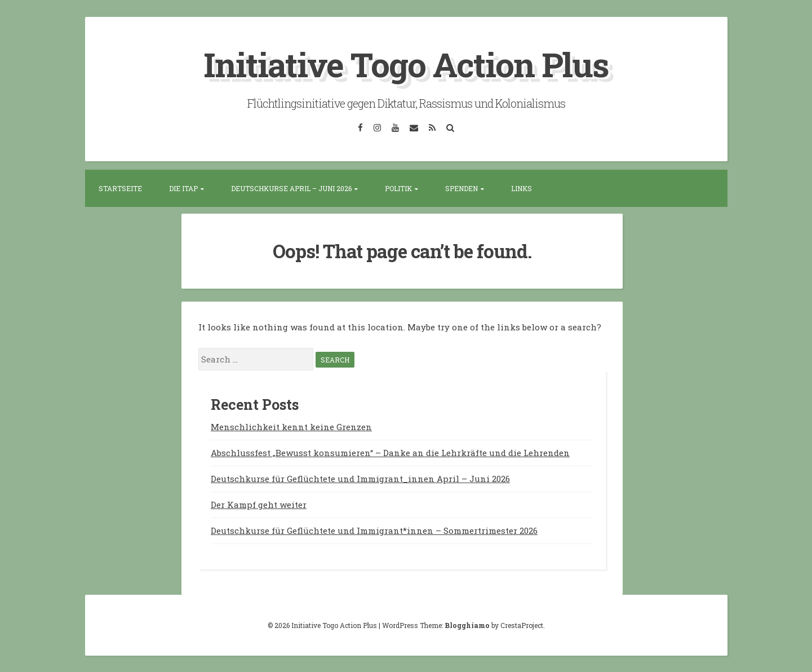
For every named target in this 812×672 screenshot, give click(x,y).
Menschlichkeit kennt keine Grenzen (291, 426)
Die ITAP (183, 188)
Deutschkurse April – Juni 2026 (291, 188)
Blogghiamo (467, 625)
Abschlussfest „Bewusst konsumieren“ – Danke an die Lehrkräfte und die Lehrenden (390, 452)
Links (522, 188)
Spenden (462, 188)
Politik (398, 188)
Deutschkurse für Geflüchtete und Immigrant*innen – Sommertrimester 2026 (374, 530)
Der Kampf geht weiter (259, 504)
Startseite (120, 188)
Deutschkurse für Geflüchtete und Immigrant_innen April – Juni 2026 (360, 478)
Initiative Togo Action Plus (406, 64)
